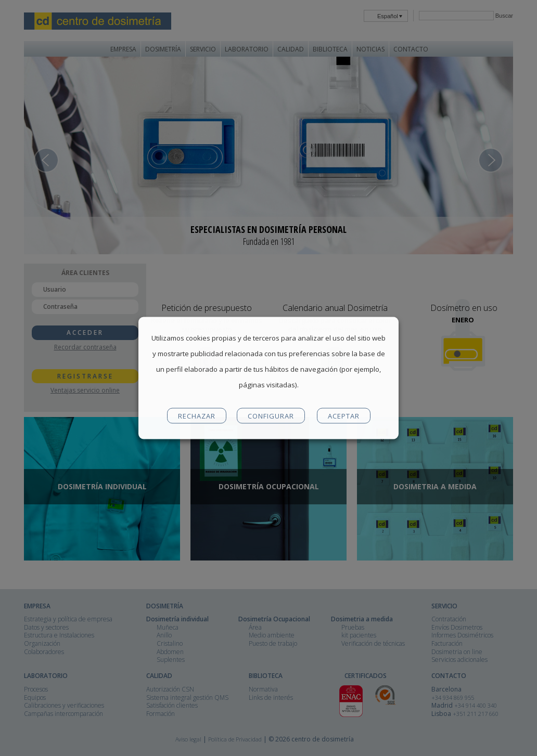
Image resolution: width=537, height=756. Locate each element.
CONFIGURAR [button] (271, 416)
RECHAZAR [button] (197, 416)
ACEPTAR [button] (344, 416)
